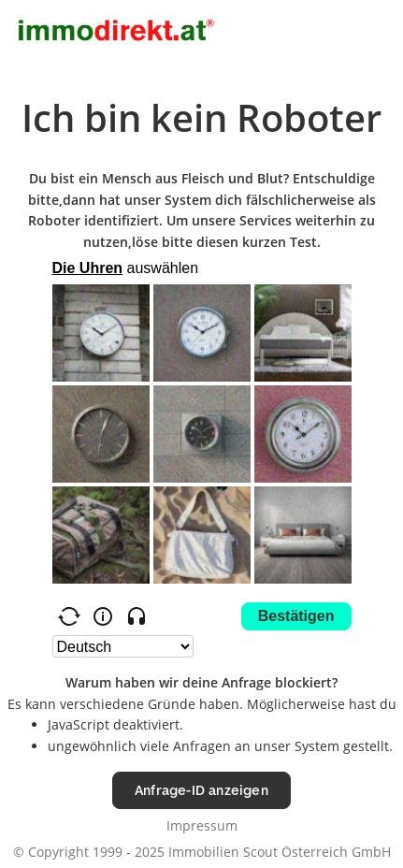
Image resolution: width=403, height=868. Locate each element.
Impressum (202, 825)
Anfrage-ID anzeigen (201, 790)
